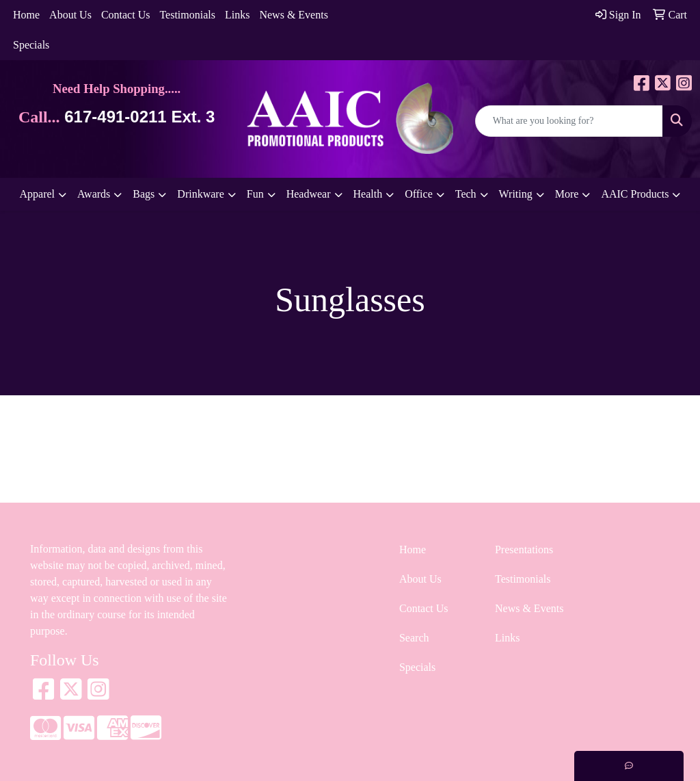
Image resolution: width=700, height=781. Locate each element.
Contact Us (126, 15)
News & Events (293, 15)
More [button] (567, 194)
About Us (70, 15)
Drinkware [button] (200, 194)
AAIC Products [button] (635, 194)
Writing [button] (516, 194)
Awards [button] (94, 194)
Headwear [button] (309, 194)
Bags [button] (144, 194)
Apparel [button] (38, 194)
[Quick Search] (569, 121)
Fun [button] (255, 194)
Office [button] (419, 194)
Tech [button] (466, 194)
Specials (31, 45)
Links (237, 15)
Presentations (524, 550)
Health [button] (368, 194)
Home (26, 15)
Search (414, 638)
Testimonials (187, 15)
